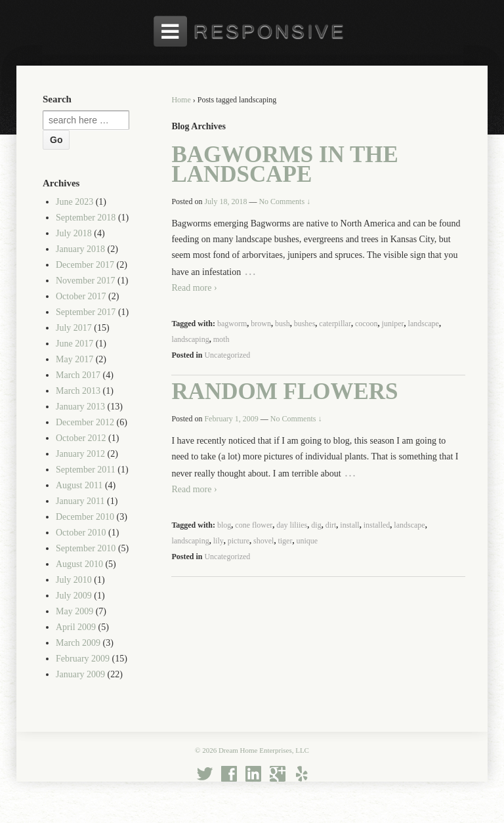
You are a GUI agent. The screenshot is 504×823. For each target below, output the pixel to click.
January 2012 (80, 454)
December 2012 (85, 422)
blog (224, 525)
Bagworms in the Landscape (285, 164)
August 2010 (79, 564)
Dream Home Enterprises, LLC (263, 750)
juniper (393, 324)
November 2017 (86, 281)
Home (181, 100)
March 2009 (78, 643)
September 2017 (86, 312)
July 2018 (74, 233)
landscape (424, 324)
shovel (263, 541)
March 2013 (78, 391)
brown (261, 324)
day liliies (292, 525)
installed (377, 525)
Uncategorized (227, 355)
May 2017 (74, 359)
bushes (305, 324)
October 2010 (81, 533)
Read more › (194, 288)
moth (221, 339)
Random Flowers (284, 391)
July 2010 (74, 580)
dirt (331, 525)
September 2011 (86, 470)
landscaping (190, 339)
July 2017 (74, 328)
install (349, 525)
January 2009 (80, 674)
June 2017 (74, 344)
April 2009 (76, 627)
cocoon (367, 324)
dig (316, 525)
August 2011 (79, 485)
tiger (285, 541)
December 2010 (85, 517)
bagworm (232, 324)
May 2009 (74, 611)
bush (283, 324)
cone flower (254, 525)
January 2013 (80, 407)
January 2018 (80, 249)
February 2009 (83, 659)
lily (219, 541)
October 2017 (81, 296)
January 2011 (80, 501)
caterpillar (335, 324)
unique (307, 541)
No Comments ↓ (284, 201)
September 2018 (86, 218)
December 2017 (85, 265)
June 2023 (74, 202)
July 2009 (74, 596)
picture (239, 541)
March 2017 (78, 375)
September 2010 (86, 548)
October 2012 (81, 438)
